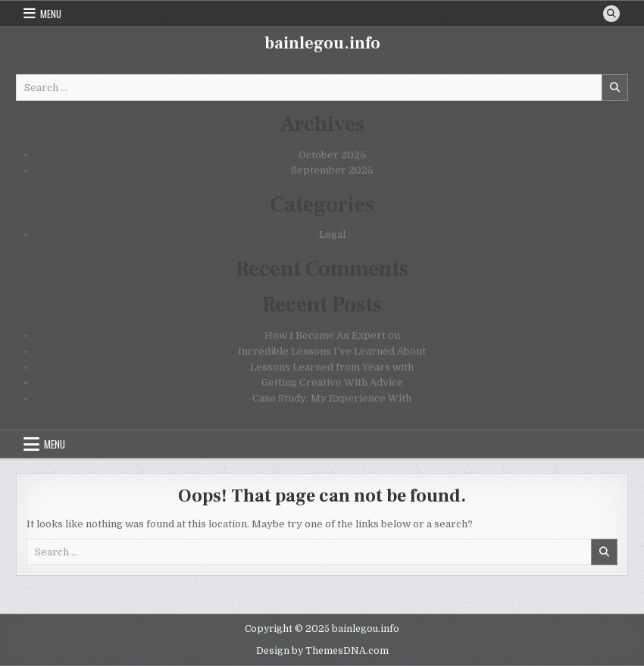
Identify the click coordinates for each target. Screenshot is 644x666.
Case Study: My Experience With (332, 398)
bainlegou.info (322, 43)
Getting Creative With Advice (332, 382)
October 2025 (332, 155)
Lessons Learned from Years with (332, 367)
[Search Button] (611, 14)
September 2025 (332, 170)
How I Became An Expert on (332, 335)
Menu (51, 14)
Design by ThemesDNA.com (322, 651)
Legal (332, 235)
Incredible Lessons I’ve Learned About (332, 351)
